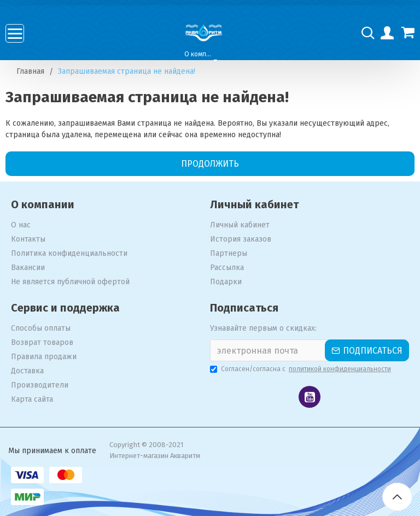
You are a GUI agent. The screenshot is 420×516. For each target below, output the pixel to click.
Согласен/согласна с (301, 370)
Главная (30, 71)
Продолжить (210, 164)
